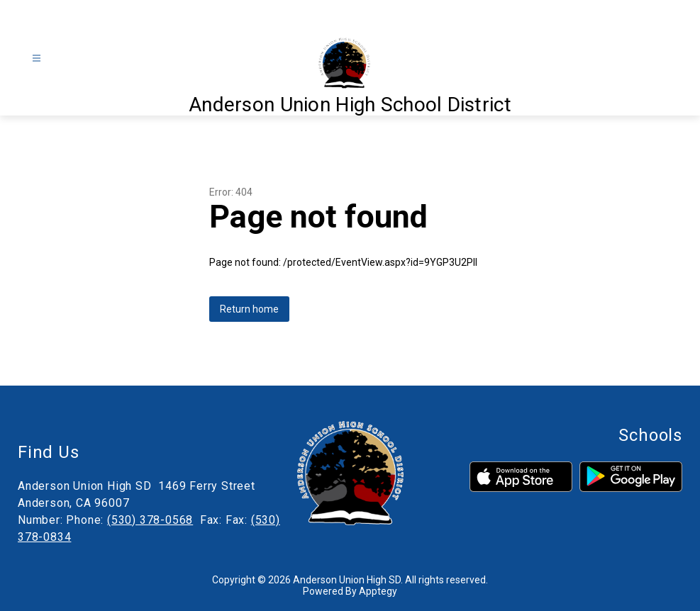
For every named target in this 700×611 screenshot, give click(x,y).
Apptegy (378, 591)
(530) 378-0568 (150, 520)
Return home (249, 309)
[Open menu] (37, 58)
